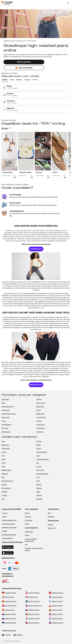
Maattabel (51, 517)
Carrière (4, 531)
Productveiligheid (7, 538)
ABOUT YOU (52, 528)
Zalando (50, 525)
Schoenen (28, 517)
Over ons (5, 513)
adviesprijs (17, 641)
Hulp (49, 513)
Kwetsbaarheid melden (9, 535)
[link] (36, 87)
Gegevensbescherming (9, 520)
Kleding (27, 513)
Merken (27, 535)
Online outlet (29, 532)
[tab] (5, 80)
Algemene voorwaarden (9, 528)
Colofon (4, 517)
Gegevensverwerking (8, 524)
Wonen (27, 524)
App (26, 545)
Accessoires (29, 520)
